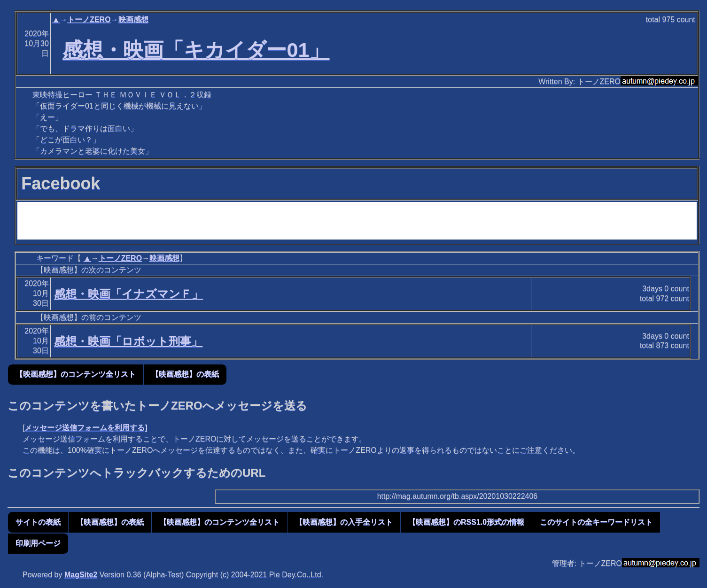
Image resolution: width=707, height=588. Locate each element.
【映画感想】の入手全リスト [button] (344, 522)
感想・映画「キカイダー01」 (196, 50)
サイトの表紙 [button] (38, 522)
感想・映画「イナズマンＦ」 (128, 294)
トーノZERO (89, 19)
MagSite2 (81, 575)
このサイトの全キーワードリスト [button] (596, 522)
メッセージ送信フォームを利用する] (86, 428)
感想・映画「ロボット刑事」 (128, 341)
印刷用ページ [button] (38, 543)
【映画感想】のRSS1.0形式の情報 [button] (466, 522)
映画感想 (133, 19)
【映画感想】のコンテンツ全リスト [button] (76, 374)
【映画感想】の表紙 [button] (185, 374)
